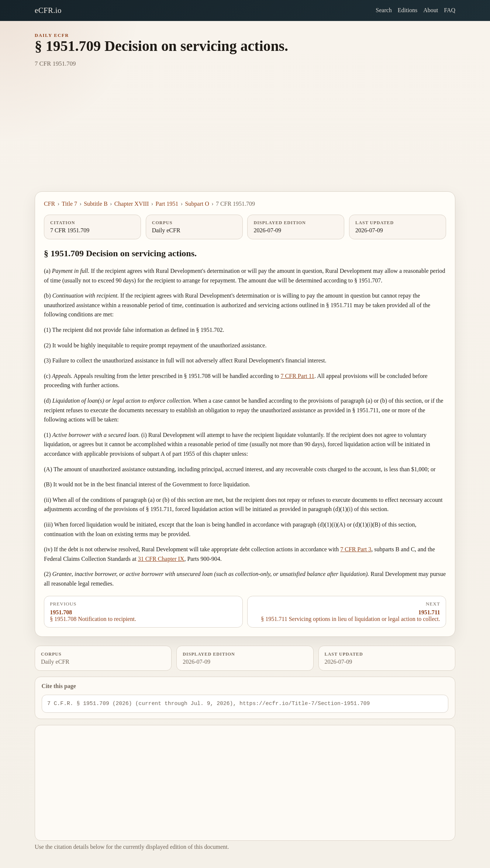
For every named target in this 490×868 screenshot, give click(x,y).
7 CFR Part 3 (356, 549)
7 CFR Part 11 (298, 376)
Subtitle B (96, 204)
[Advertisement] (245, 136)
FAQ (450, 10)
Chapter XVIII (132, 204)
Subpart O (197, 204)
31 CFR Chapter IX (161, 559)
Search (384, 10)
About (431, 10)
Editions (408, 10)
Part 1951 (167, 204)
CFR (49, 204)
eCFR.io (48, 10)
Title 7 (69, 204)
